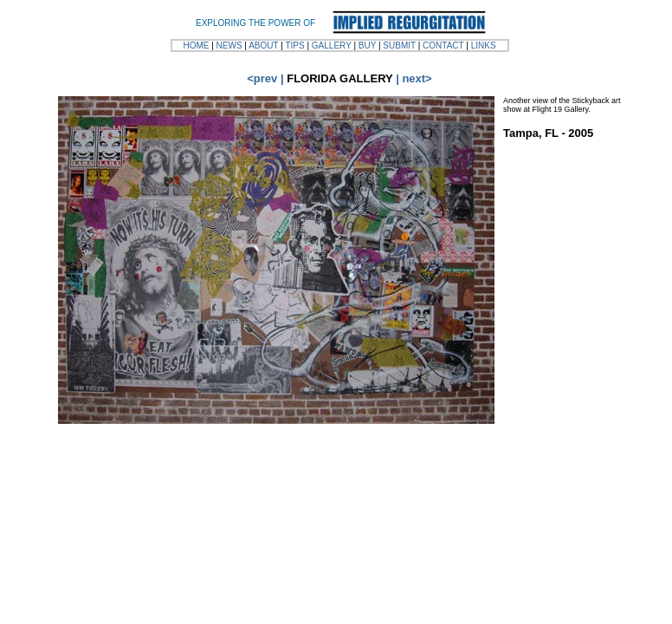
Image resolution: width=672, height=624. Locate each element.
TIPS (294, 45)
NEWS (229, 45)
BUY (367, 45)
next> (417, 78)
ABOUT (263, 45)
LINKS (484, 45)
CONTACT (443, 45)
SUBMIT (399, 45)
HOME (196, 45)
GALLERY (332, 45)
